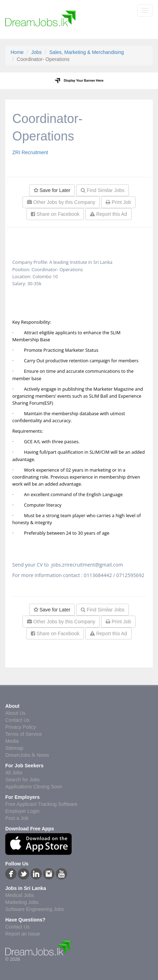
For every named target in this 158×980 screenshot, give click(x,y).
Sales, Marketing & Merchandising (86, 52)
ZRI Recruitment (30, 152)
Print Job (118, 202)
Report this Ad (108, 214)
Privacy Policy (21, 727)
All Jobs (14, 773)
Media (12, 741)
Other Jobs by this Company (61, 202)
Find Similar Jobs (103, 190)
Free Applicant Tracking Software (41, 804)
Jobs (37, 52)
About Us (15, 713)
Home (17, 52)
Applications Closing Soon (34, 787)
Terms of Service (24, 734)
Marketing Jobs (22, 902)
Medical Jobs (20, 895)
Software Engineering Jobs (35, 909)
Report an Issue (23, 934)
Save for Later (52, 190)
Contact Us (17, 720)
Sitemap (14, 748)
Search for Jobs (22, 780)
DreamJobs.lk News (27, 755)
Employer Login (22, 811)
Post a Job (17, 818)
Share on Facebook (55, 214)
